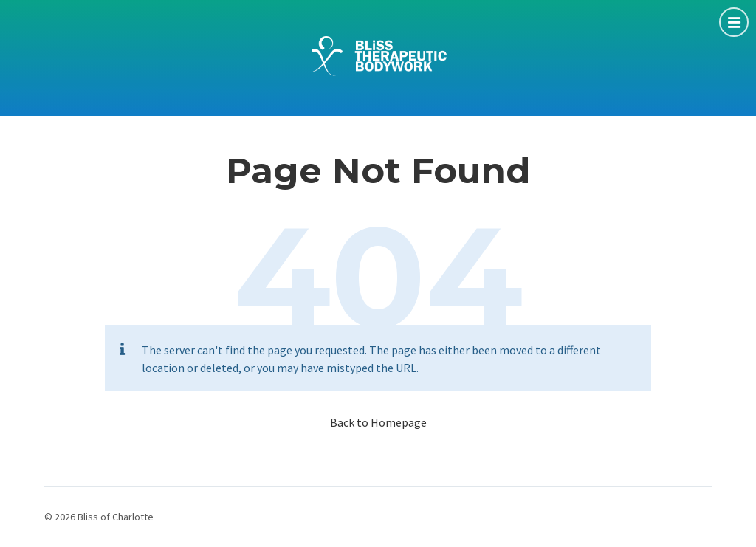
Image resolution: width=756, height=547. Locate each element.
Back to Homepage (378, 422)
